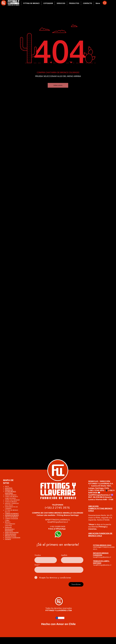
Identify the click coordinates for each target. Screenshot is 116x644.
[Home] (105, 3)
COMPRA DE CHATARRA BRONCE (47, 513)
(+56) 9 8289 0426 (58, 527)
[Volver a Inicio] (58, 85)
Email (37, 565)
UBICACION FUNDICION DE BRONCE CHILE (100, 534)
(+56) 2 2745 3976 (58, 508)
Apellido (64, 555)
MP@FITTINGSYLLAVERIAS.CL (58, 520)
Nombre (38, 555)
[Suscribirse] (76, 584)
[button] (31, 3)
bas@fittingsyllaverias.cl (58, 522)
